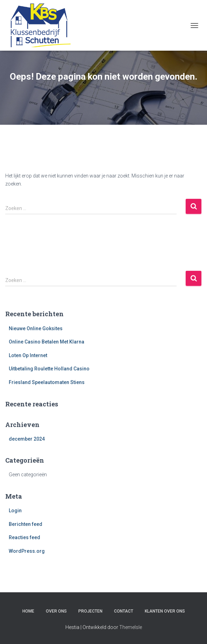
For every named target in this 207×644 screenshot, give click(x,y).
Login (15, 511)
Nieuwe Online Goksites (36, 328)
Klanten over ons (165, 611)
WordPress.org (27, 551)
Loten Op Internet (28, 355)
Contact (124, 611)
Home (28, 611)
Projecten (90, 611)
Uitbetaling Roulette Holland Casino (49, 369)
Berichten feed (26, 524)
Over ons (56, 611)
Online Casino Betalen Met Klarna (47, 342)
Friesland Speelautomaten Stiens (47, 382)
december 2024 (27, 439)
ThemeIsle (131, 627)
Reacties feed (24, 537)
